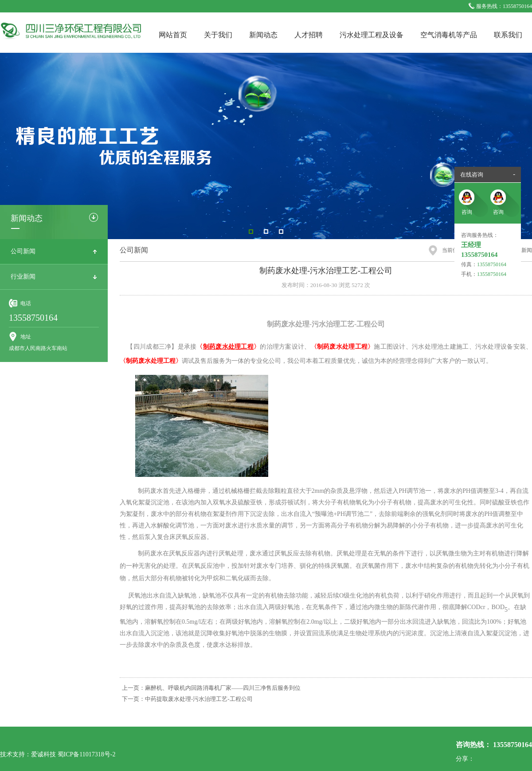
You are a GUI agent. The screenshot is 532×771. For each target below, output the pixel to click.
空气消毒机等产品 (449, 35)
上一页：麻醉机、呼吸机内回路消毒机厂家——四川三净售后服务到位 (211, 688)
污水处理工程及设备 (372, 35)
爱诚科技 (43, 754)
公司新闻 (23, 251)
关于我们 (218, 35)
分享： (465, 759)
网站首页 (173, 35)
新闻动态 (263, 35)
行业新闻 (23, 277)
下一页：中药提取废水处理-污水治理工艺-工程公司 (187, 699)
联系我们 (508, 35)
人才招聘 (309, 35)
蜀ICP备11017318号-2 (87, 754)
